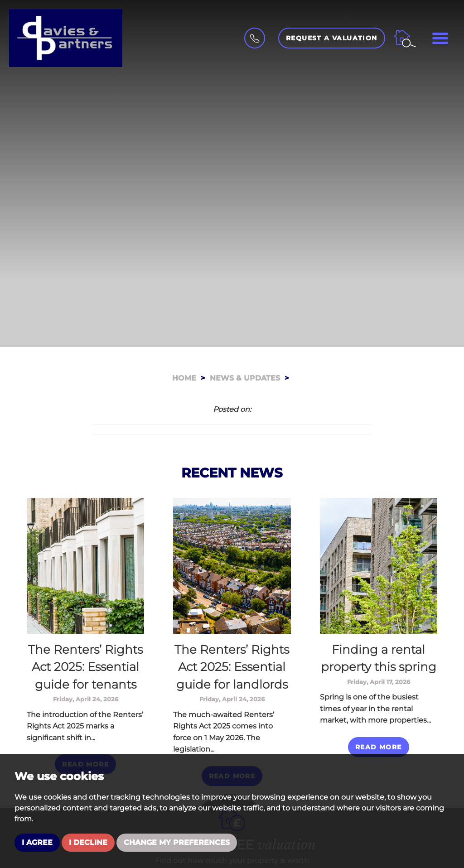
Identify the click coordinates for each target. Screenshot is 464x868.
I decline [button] (88, 842)
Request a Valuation (332, 38)
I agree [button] (37, 842)
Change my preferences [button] (177, 842)
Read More (379, 747)
